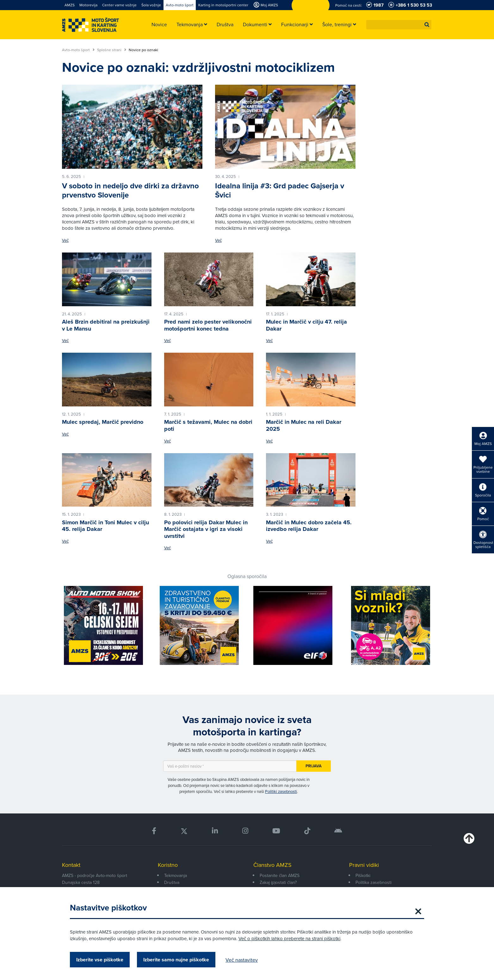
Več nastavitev (242, 960)
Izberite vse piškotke (100, 960)
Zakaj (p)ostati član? (278, 882)
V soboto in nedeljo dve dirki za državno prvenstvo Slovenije (130, 190)
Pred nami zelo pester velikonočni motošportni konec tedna (208, 325)
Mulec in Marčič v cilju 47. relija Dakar (306, 325)
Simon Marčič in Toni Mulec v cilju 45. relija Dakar (105, 526)
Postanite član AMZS (280, 875)
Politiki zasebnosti (281, 791)
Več (65, 240)
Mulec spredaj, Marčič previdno (103, 422)
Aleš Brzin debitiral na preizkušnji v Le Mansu (106, 325)
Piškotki (363, 875)
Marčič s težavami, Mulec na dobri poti (208, 425)
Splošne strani (112, 50)
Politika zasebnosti (374, 882)
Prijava (314, 766)
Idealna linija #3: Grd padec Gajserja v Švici (280, 190)
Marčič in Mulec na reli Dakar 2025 (304, 425)
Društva (172, 882)
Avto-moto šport (78, 50)
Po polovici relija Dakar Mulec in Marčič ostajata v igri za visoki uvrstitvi (206, 529)
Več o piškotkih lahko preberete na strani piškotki (289, 938)
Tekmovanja (176, 875)
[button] (427, 25)
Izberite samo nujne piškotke (176, 960)
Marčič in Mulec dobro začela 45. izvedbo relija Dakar (309, 526)
